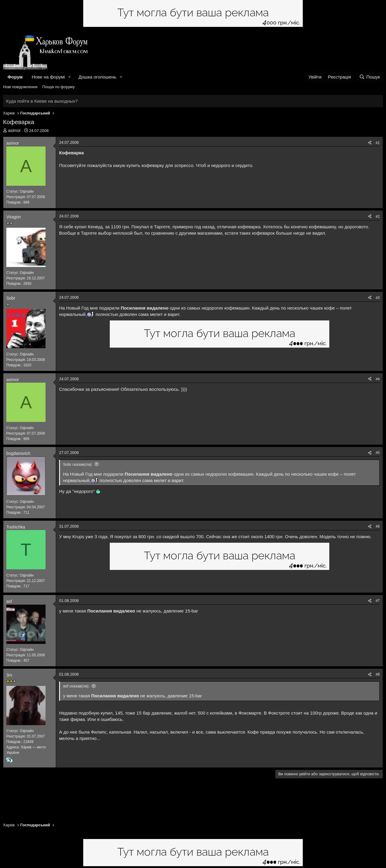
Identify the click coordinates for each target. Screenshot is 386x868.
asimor (14, 130)
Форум (15, 77)
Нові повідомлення (20, 87)
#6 (378, 526)
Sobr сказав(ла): (78, 464)
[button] (70, 77)
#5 (378, 453)
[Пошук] (370, 77)
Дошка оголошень (97, 77)
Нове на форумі (48, 77)
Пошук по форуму (59, 87)
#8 (378, 674)
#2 (378, 217)
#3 (378, 298)
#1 (378, 143)
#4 (378, 379)
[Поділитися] (370, 143)
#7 (378, 601)
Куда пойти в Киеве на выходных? (42, 101)
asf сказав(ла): (76, 686)
